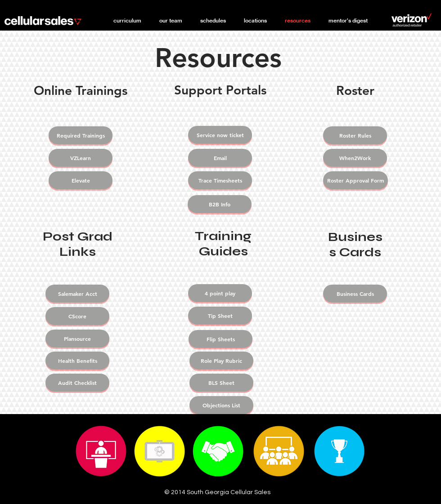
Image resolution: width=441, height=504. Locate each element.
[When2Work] (355, 158)
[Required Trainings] (81, 135)
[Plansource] (77, 339)
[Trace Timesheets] (220, 180)
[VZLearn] (81, 158)
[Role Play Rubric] (221, 361)
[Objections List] (221, 405)
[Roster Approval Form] (355, 180)
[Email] (220, 158)
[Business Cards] (355, 294)
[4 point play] (220, 293)
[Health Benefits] (77, 361)
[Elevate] (81, 180)
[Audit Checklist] (77, 383)
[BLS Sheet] (221, 383)
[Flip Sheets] (220, 339)
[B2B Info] (220, 204)
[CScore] (77, 316)
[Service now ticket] (220, 135)
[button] (171, 21)
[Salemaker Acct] (77, 294)
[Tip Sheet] (220, 316)
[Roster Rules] (355, 135)
